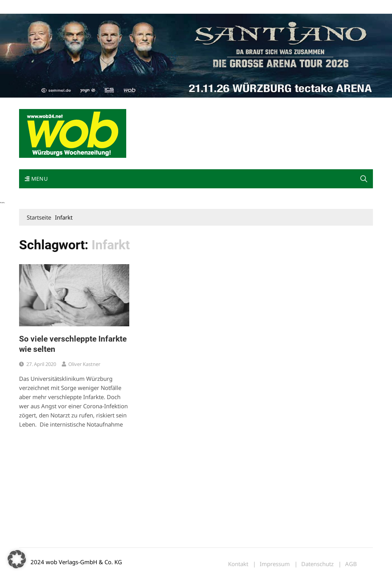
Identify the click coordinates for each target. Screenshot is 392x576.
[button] (364, 179)
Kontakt (106, 7)
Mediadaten (33, 7)
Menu (36, 179)
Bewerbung (162, 7)
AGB (351, 564)
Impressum (132, 7)
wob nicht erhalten (72, 7)
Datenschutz (317, 564)
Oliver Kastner (84, 364)
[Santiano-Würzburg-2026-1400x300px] (196, 55)
